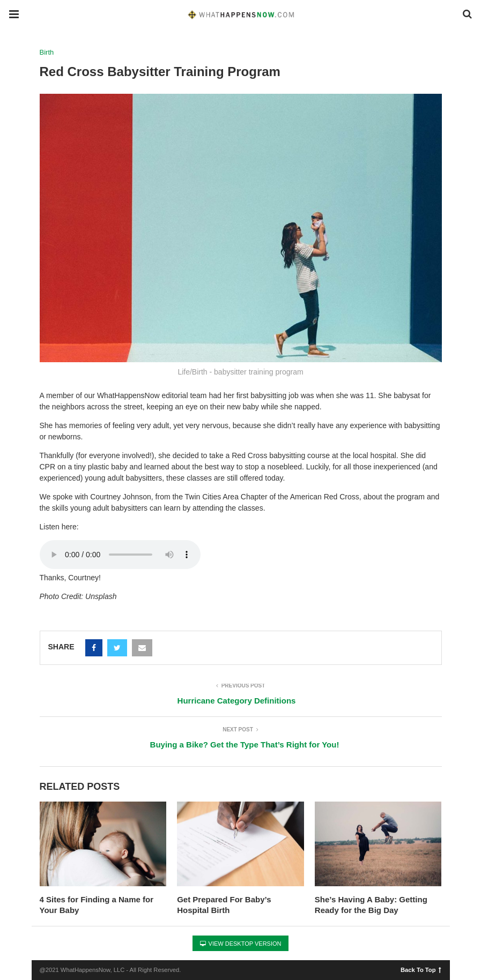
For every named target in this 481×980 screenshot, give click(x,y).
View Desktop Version (241, 944)
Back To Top (421, 969)
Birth (47, 52)
